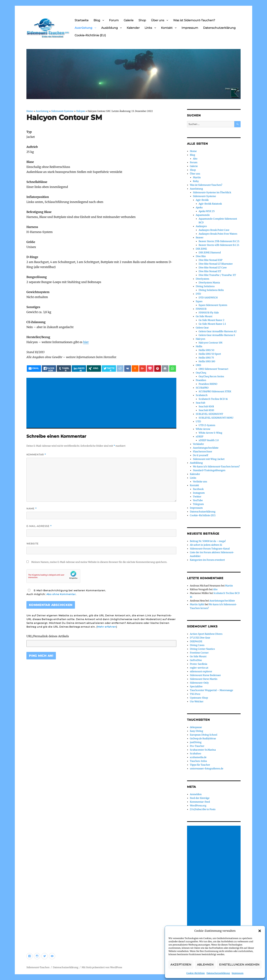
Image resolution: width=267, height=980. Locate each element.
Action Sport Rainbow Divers (206, 634)
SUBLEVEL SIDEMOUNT (209, 414)
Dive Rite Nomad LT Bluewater (216, 264)
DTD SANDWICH (208, 298)
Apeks (199, 207)
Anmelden (196, 794)
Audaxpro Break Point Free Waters (218, 234)
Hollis (199, 346)
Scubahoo (196, 754)
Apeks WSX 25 (207, 211)
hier (86, 342)
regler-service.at (199, 668)
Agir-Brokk (202, 200)
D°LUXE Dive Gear (200, 638)
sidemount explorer (201, 671)
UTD (198, 422)
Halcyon (81, 111)
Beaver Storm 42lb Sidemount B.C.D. (219, 245)
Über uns (158, 20)
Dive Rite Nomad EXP (211, 260)
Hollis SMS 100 (207, 361)
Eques (199, 301)
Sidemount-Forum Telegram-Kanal (210, 549)
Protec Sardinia (199, 664)
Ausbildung (109, 28)
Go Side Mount (204, 316)
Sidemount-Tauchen (38, 967)
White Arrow (203, 429)
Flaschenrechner (203, 452)
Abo (195, 159)
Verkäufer (198, 444)
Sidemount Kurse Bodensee (205, 675)
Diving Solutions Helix (211, 290)
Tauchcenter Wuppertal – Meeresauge (211, 690)
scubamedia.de (198, 757)
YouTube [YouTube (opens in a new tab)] (198, 500)
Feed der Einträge (200, 798)
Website (32, 544)
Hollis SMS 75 (206, 358)
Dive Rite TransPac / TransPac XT (217, 275)
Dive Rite (201, 256)
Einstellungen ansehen (239, 965)
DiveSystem (202, 279)
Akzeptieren (181, 965)
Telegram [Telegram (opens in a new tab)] (198, 504)
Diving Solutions (205, 286)
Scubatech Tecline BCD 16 (213, 399)
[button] (260, 931)
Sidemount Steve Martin (204, 679)
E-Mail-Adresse (39, 526)
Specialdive (196, 687)
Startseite (82, 20)
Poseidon (201, 380)
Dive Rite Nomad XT (210, 271)
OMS (198, 365)
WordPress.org (198, 806)
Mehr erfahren (107, 627)
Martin (197, 177)
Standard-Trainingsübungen (209, 470)
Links (148, 28)
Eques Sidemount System (213, 305)
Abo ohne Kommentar (61, 594)
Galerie (129, 20)
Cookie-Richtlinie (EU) (90, 35)
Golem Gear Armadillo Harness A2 (218, 331)
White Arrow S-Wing (210, 433)
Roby (196, 181)
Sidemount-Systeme (62, 111)
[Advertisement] (102, 403)
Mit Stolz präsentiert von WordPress (102, 967)
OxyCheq (201, 373)
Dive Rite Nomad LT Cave (213, 268)
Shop (142, 20)
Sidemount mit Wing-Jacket (209, 459)
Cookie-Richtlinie (196, 973)
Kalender (133, 28)
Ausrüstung (83, 28)
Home (30, 111)
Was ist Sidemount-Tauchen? (194, 20)
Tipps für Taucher (200, 765)
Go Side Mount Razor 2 (211, 320)
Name (32, 509)
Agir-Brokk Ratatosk (210, 204)
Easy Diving (197, 731)
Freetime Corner (199, 653)
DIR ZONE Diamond (210, 253)
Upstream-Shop (199, 698)
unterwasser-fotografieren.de (207, 769)
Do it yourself (201, 455)
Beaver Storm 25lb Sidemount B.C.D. (219, 241)
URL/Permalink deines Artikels (48, 636)
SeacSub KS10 (206, 410)
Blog (97, 20)
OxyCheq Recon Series (211, 376)
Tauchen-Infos (198, 761)
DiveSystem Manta (209, 283)
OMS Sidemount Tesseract (213, 369)
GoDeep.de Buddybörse (203, 739)
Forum (114, 20)
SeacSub (201, 403)
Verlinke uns (200, 482)
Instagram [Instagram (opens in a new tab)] (199, 493)
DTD (198, 294)
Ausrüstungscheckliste (206, 448)
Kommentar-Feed (200, 802)
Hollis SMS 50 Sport (210, 354)
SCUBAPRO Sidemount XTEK (215, 391)
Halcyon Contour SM (211, 343)
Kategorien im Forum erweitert (207, 560)
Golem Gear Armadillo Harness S (217, 335)
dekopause (196, 727)
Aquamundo (203, 215)
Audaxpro (201, 226)
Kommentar (36, 455)
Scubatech (202, 395)
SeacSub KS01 (206, 407)
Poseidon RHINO (208, 384)
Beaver (200, 238)
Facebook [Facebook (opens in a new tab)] (198, 489)
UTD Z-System (207, 425)
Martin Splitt (197, 604)
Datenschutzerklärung (218, 973)
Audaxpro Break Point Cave (214, 230)
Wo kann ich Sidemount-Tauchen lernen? (216, 467)
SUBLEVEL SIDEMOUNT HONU (216, 418)
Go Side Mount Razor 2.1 (212, 324)
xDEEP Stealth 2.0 (209, 440)
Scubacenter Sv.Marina (203, 750)
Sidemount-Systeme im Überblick (212, 192)
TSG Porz (195, 694)
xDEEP (200, 437)
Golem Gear (202, 328)
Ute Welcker (197, 702)
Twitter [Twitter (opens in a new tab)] (197, 497)
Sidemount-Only (199, 683)
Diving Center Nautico (202, 649)
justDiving (196, 742)
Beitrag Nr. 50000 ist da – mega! (208, 541)
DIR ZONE (201, 249)
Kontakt (167, 28)
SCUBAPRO (202, 388)
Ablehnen (205, 965)
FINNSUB (201, 309)
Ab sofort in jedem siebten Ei (206, 545)
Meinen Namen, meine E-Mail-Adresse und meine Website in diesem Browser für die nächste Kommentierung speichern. (99, 562)
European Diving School (204, 735)
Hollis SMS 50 (206, 350)
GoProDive (196, 660)
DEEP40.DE (196, 641)
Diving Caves (197, 645)
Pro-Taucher (197, 746)
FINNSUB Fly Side (209, 313)
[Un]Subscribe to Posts (203, 809)
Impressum (238, 973)
